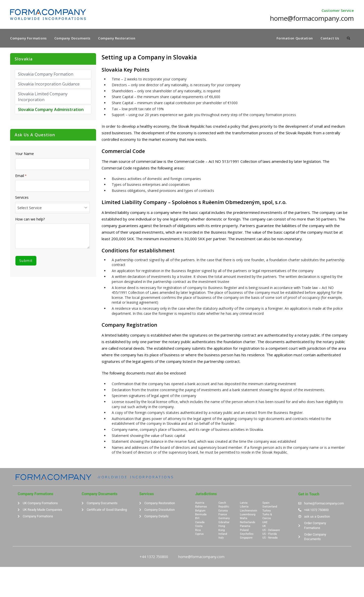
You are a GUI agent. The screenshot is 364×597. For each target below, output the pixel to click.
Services (22, 198)
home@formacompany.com (201, 557)
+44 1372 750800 (154, 557)
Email (21, 176)
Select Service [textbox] (30, 208)
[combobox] (52, 208)
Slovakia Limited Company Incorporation (43, 97)
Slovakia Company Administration (51, 110)
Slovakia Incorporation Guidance (49, 84)
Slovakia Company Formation (46, 75)
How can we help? (30, 220)
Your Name (25, 154)
